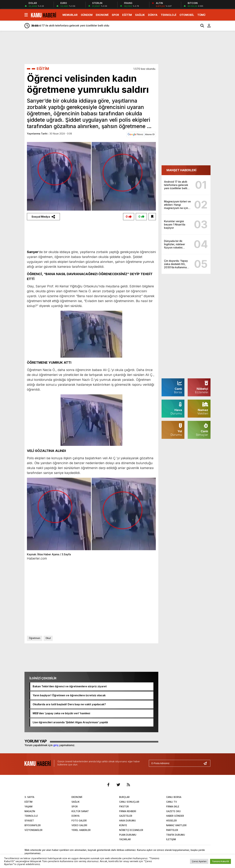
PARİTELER (172, 830)
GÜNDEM (87, 15)
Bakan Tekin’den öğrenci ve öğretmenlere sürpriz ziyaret (70, 686)
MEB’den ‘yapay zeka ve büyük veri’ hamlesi (61, 713)
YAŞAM (28, 806)
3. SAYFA (29, 797)
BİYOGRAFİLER (33, 825)
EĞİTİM (127, 15)
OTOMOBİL (187, 15)
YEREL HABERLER (81, 830)
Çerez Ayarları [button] (199, 861)
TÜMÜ (201, 15)
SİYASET (29, 821)
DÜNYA (153, 15)
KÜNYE (123, 825)
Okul (48, 638)
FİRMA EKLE (173, 806)
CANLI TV (172, 802)
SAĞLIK (140, 15)
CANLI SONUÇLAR (129, 802)
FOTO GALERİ (79, 821)
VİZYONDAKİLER (33, 830)
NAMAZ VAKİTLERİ (176, 825)
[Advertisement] (224, 85)
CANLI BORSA (174, 797)
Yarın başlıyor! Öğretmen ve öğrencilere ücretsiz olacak (69, 695)
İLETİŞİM (171, 839)
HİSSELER (171, 821)
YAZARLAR (125, 839)
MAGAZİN (30, 811)
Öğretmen (35, 638)
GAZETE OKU (173, 811)
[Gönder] (206, 763)
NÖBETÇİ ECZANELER (131, 830)
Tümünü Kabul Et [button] (220, 861)
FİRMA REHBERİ (128, 811)
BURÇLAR (124, 797)
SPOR (115, 15)
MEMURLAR (70, 15)
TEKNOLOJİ (168, 15)
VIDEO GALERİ (79, 825)
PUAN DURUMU (128, 835)
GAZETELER (126, 816)
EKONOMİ (102, 15)
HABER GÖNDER (175, 816)
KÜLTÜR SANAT (80, 811)
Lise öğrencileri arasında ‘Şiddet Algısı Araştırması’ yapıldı (70, 722)
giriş (56, 745)
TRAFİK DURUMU (176, 835)
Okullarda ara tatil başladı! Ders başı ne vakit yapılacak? (69, 704)
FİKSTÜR (124, 806)
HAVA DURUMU (127, 821)
